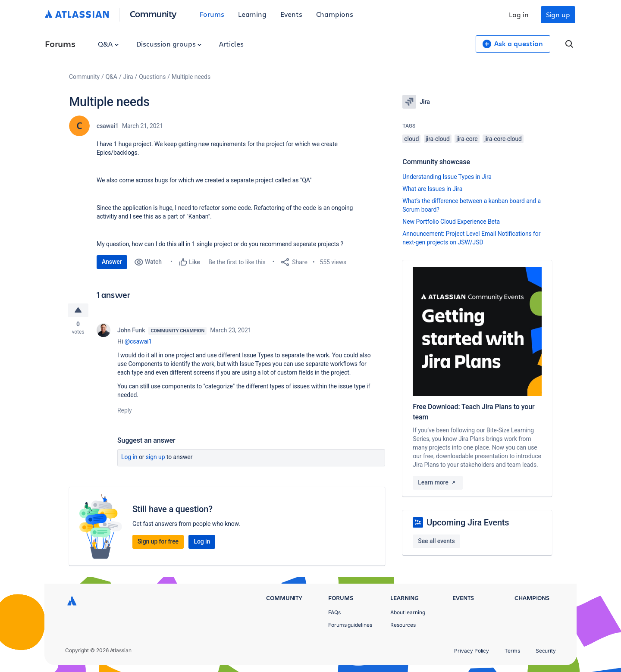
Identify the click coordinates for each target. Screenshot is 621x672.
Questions (152, 77)
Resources (403, 625)
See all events (436, 541)
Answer (112, 262)
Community (153, 14)
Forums (212, 14)
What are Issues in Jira (432, 189)
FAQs (334, 612)
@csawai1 (138, 342)
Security (546, 651)
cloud (411, 139)
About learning (408, 612)
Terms (512, 651)
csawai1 (108, 126)
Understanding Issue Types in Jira (447, 177)
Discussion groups (169, 44)
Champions (335, 14)
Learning (252, 14)
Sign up (558, 14)
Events (291, 14)
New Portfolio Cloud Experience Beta (451, 222)
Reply (125, 411)
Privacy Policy (472, 651)
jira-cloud (438, 139)
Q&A (108, 44)
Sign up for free (158, 542)
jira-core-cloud (503, 139)
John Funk (131, 331)
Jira (128, 77)
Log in (519, 14)
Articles (231, 44)
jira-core (467, 139)
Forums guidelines (350, 625)
